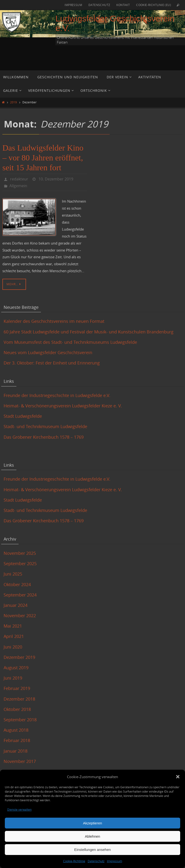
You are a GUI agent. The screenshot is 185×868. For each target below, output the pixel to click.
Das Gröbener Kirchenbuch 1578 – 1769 (44, 437)
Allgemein (18, 186)
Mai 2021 (13, 626)
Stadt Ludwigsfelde (23, 416)
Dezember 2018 (19, 699)
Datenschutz (96, 861)
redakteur (19, 179)
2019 (13, 102)
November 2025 (20, 553)
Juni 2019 (13, 678)
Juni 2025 (13, 574)
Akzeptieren (92, 823)
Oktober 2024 (17, 584)
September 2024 (20, 595)
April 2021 (14, 636)
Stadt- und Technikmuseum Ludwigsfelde (45, 426)
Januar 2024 (16, 605)
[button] (178, 777)
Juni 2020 (13, 647)
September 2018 (20, 720)
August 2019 (16, 668)
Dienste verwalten (19, 809)
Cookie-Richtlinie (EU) (154, 5)
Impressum (115, 861)
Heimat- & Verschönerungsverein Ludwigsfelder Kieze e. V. (63, 406)
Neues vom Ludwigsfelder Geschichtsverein (48, 352)
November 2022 (20, 616)
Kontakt (123, 5)
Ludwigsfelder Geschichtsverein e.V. (115, 23)
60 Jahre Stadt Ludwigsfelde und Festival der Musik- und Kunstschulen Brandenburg (89, 332)
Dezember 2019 (19, 657)
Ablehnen (92, 836)
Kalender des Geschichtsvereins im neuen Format (54, 321)
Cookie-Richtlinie (74, 861)
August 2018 (16, 730)
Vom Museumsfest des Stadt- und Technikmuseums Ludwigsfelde (71, 342)
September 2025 (20, 563)
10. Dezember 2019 (56, 179)
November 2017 (20, 761)
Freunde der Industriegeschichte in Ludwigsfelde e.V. (57, 395)
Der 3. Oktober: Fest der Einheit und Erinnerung (52, 363)
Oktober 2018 (17, 709)
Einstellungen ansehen (92, 850)
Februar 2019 (17, 688)
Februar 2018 (17, 740)
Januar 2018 (16, 751)
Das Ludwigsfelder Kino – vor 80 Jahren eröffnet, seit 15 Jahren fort (43, 158)
